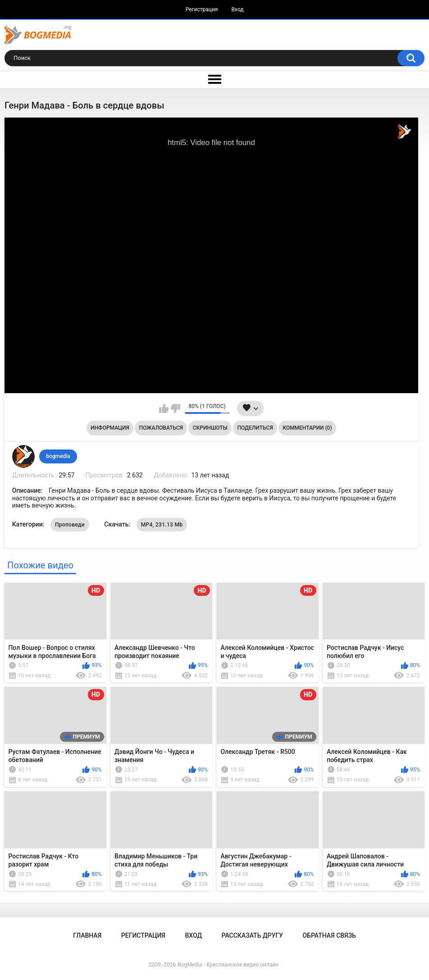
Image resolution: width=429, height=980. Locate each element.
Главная (87, 935)
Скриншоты (210, 428)
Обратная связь (329, 935)
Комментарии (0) (307, 428)
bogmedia (58, 456)
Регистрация (202, 9)
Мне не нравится (176, 408)
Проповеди (70, 525)
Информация (110, 428)
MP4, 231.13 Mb (162, 525)
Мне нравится (164, 408)
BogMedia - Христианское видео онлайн (228, 965)
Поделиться (255, 428)
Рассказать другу (252, 935)
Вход (237, 9)
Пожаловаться (161, 428)
